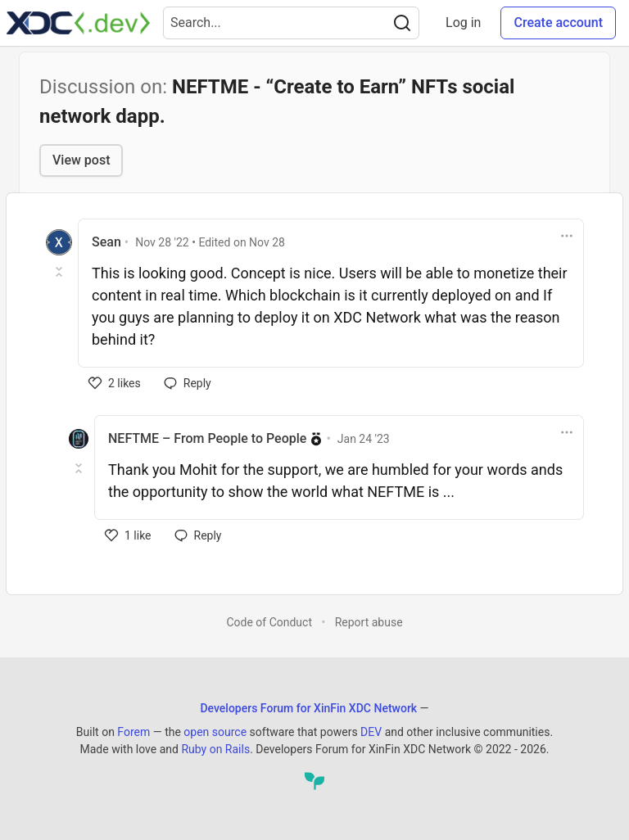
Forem (133, 732)
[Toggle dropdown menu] (567, 236)
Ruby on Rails (215, 749)
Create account (558, 23)
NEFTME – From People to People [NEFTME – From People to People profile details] (207, 438)
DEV (371, 732)
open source (215, 732)
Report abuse (369, 622)
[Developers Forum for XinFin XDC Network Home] (78, 23)
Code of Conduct (269, 622)
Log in (463, 23)
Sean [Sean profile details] (106, 242)
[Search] (402, 23)
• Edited (210, 242)
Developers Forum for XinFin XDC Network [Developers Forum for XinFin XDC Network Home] (308, 708)
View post (81, 160)
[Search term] (291, 23)
